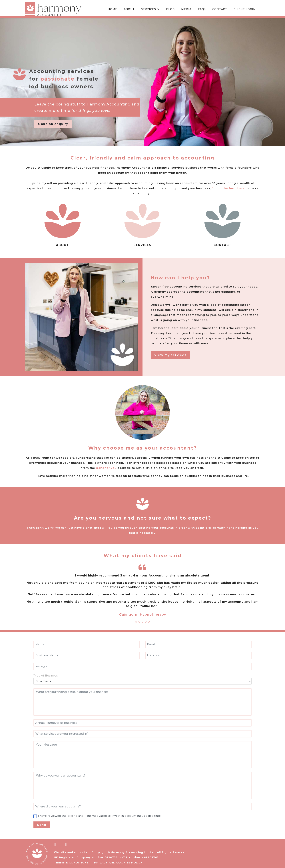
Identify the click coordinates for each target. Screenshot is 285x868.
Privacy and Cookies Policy (119, 862)
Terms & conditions (71, 862)
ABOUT (129, 9)
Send (42, 825)
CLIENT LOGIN (245, 9)
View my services (170, 355)
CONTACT (220, 9)
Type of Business (46, 676)
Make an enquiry (53, 124)
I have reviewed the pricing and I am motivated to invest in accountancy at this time (99, 816)
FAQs (202, 9)
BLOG (170, 9)
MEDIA (186, 9)
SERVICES (148, 9)
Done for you (116, 468)
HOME (113, 9)
